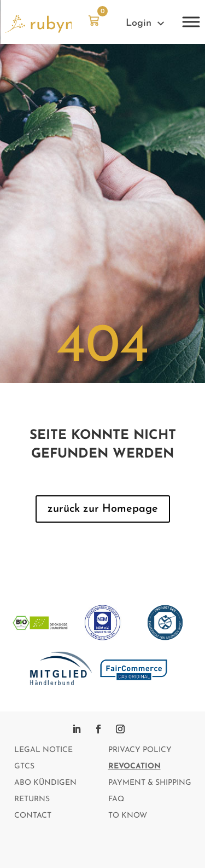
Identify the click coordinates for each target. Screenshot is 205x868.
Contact (33, 816)
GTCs (24, 767)
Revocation (134, 767)
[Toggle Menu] (191, 22)
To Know (128, 816)
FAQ (116, 800)
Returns (32, 800)
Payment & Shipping (150, 783)
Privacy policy (140, 750)
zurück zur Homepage (103, 509)
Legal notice (43, 750)
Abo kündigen (45, 783)
